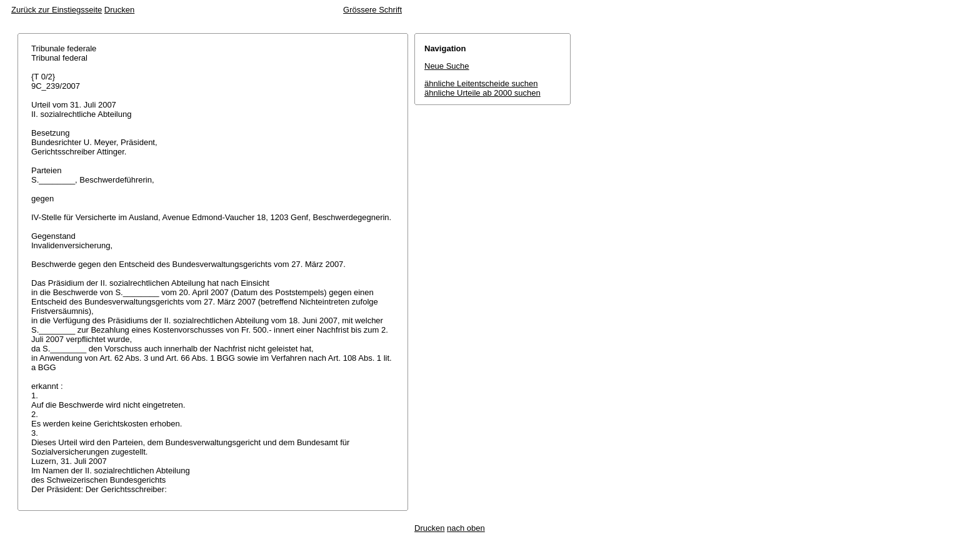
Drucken (119, 10)
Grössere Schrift (372, 10)
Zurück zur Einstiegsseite (57, 10)
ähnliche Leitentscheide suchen (481, 83)
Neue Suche (447, 66)
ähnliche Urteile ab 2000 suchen (482, 93)
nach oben (466, 528)
